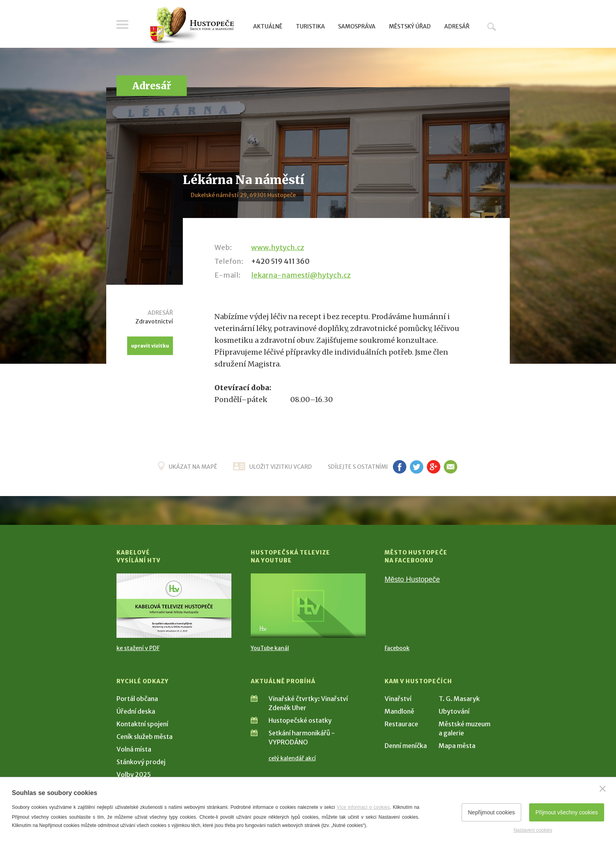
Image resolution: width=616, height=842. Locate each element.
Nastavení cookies (533, 830)
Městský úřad (410, 26)
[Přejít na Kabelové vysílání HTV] (174, 606)
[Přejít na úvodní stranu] (192, 26)
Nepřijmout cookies (491, 812)
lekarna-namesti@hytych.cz (301, 275)
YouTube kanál (270, 648)
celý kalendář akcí (292, 758)
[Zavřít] (603, 789)
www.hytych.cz (278, 247)
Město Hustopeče (412, 579)
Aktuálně (268, 26)
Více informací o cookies (363, 807)
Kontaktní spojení (142, 724)
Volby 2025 (134, 774)
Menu (122, 24)
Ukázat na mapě (193, 467)
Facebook (397, 648)
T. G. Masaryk (459, 699)
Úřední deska (136, 711)
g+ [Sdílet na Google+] (434, 467)
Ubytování (454, 711)
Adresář (457, 26)
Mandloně (399, 711)
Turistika (310, 26)
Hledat (492, 26)
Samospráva (357, 26)
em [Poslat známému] (450, 467)
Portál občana (137, 699)
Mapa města (457, 746)
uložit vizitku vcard (281, 467)
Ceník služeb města (145, 737)
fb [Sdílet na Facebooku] (400, 467)
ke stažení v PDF (138, 648)
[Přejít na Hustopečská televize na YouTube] (308, 606)
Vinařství (398, 699)
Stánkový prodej (141, 762)
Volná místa (134, 749)
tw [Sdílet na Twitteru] (416, 467)
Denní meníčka (406, 746)
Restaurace (401, 724)
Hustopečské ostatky (300, 720)
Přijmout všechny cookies (567, 812)
